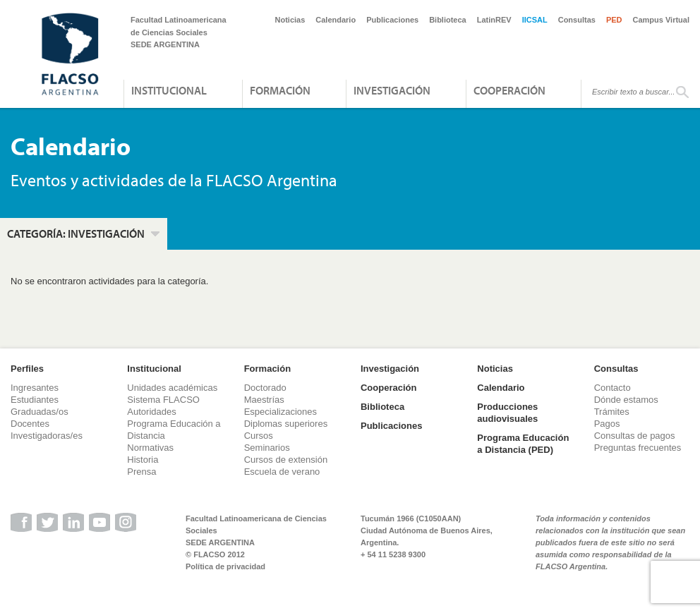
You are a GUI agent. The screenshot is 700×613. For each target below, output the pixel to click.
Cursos (259, 436)
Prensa (141, 472)
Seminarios (267, 448)
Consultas (577, 20)
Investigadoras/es (47, 436)
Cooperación (509, 90)
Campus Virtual (662, 20)
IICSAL (535, 20)
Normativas (150, 448)
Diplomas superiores (286, 424)
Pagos (607, 424)
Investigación (392, 90)
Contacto (612, 388)
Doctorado (265, 388)
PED (614, 20)
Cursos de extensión (286, 460)
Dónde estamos (626, 400)
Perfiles (27, 369)
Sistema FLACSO (163, 400)
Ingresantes (35, 388)
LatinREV (494, 20)
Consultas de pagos (635, 436)
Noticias (290, 20)
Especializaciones (280, 412)
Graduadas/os (40, 412)
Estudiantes (35, 400)
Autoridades (151, 412)
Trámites (612, 412)
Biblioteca (448, 20)
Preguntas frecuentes (638, 448)
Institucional (169, 90)
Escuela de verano (282, 472)
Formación (280, 90)
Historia (143, 460)
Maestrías (264, 400)
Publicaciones (392, 20)
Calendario (336, 20)
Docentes (30, 424)
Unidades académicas (172, 388)
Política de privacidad (225, 566)
